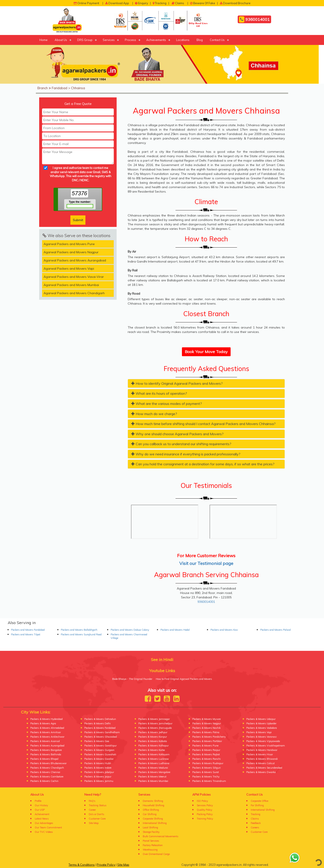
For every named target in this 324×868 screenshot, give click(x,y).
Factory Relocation (153, 845)
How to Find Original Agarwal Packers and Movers (184, 679)
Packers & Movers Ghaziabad (101, 737)
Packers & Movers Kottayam (154, 754)
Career (92, 810)
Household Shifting (153, 805)
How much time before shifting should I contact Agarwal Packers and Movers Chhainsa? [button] (203, 424)
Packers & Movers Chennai (45, 772)
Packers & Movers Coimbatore (47, 777)
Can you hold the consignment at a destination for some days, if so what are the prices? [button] (203, 464)
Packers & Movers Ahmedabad (47, 728)
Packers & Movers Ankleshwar (47, 737)
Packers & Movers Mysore (206, 719)
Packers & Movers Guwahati (100, 754)
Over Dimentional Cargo (156, 854)
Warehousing (150, 850)
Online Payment (86, 3)
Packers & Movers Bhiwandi (262, 759)
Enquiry (142, 3)
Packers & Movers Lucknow (154, 759)
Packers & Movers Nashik (206, 728)
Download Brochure (235, 3)
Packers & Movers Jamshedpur (155, 723)
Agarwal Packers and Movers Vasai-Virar (74, 277)
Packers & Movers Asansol (45, 741)
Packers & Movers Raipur (206, 750)
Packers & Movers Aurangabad (47, 746)
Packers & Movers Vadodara (262, 728)
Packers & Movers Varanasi (261, 737)
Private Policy (106, 865)
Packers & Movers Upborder (261, 723)
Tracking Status (98, 805)
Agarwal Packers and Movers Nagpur (71, 252)
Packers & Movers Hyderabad (46, 719)
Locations (183, 40)
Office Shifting (151, 810)
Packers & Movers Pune (205, 746)
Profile (38, 801)
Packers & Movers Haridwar (262, 750)
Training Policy (205, 819)
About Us (61, 40)
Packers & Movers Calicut (260, 763)
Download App (117, 3)
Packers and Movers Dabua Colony (130, 630)
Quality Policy (204, 810)
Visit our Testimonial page (206, 563)
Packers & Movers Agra (43, 723)
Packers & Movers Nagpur (207, 723)
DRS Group (85, 40)
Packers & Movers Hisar (260, 754)
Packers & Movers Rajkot (206, 754)
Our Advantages (44, 823)
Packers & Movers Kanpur (153, 737)
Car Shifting (150, 814)
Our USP (40, 810)
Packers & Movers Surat (206, 772)
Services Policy (205, 805)
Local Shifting (150, 827)
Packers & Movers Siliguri (206, 768)
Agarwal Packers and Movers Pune (69, 244)
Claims (178, 3)
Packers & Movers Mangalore (154, 772)
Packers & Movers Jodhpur (153, 732)
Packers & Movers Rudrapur (208, 763)
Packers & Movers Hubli (98, 763)
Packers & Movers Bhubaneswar (48, 763)
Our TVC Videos (44, 832)
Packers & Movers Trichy (206, 777)
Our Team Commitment (48, 827)
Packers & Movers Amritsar (46, 732)
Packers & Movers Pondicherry (209, 737)
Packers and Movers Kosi (224, 630)
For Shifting (257, 805)
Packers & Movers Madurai (153, 768)
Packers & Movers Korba (152, 750)
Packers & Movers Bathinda (46, 754)
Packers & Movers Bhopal (44, 759)
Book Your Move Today (206, 352)
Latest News (42, 819)
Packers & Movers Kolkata (153, 741)
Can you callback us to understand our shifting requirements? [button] (181, 444)
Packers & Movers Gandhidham (102, 732)
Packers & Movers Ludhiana (154, 763)
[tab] (206, 384)
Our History (41, 805)
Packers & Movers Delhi (97, 723)
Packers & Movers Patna (206, 732)
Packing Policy (205, 814)
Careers (255, 827)
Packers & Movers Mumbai (153, 781)
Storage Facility (151, 832)
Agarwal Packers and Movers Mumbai (71, 285)
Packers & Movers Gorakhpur (100, 746)
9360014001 (254, 19)
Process (130, 40)
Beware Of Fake (203, 3)
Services (109, 40)
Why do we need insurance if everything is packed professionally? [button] (186, 454)
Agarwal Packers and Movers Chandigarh (74, 293)
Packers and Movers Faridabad (28, 630)
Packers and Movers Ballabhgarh (79, 630)
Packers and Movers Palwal (276, 630)
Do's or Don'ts (96, 814)
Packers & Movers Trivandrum (209, 781)
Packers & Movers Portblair (207, 741)
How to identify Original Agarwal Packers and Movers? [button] (177, 383)
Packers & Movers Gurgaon (99, 750)
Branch (42, 88)
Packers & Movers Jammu (99, 781)
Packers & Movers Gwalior (99, 759)
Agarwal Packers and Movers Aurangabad (75, 260)
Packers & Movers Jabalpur (99, 772)
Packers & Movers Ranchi (206, 759)
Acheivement (42, 814)
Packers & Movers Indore (98, 768)
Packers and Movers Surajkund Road (81, 634)
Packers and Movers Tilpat (26, 634)
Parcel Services (151, 841)
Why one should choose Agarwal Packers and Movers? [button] (177, 434)
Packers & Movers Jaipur (98, 777)
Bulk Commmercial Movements (161, 836)
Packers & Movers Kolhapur (153, 746)
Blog (200, 40)
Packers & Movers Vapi (259, 732)
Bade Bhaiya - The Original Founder (132, 679)
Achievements (156, 40)
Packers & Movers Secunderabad (264, 768)
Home (43, 40)
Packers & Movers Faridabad (100, 728)
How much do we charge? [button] (154, 414)
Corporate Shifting (153, 819)
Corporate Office (259, 801)
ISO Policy (202, 801)
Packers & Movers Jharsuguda (155, 728)
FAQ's (92, 801)
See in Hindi (162, 660)
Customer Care (97, 819)
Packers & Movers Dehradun (100, 719)
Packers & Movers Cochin (44, 781)
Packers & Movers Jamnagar (154, 719)
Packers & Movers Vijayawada (263, 741)
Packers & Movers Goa (97, 741)
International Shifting (155, 823)
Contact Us (217, 40)
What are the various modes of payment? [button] (167, 404)
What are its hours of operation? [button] (159, 393)
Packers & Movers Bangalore (46, 750)
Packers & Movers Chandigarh (47, 768)
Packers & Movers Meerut (152, 777)
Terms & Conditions (82, 865)
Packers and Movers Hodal (175, 630)
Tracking (160, 3)
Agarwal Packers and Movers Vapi (69, 269)
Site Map (94, 823)
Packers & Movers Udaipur (261, 719)
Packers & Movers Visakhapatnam (266, 746)
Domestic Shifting (153, 801)
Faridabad (59, 88)
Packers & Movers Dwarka (261, 772)
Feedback (256, 823)
